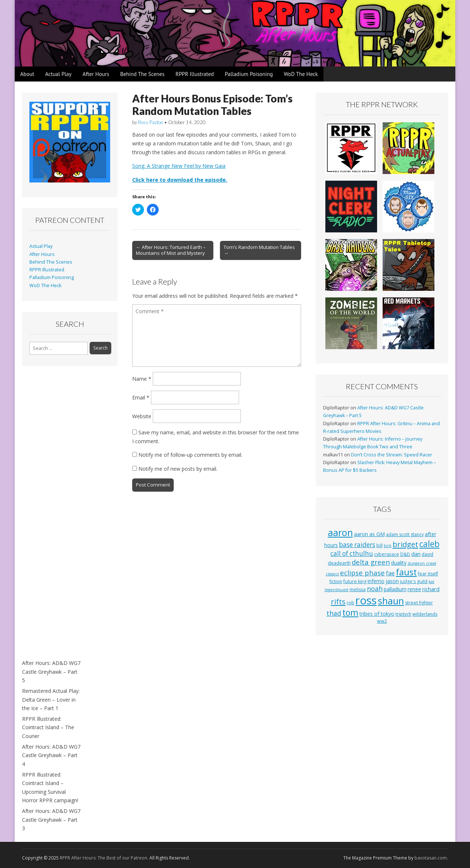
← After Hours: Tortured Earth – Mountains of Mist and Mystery (171, 250)
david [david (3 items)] (427, 554)
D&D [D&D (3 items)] (405, 554)
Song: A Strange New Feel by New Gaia (179, 166)
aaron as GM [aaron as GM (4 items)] (369, 534)
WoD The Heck (301, 74)
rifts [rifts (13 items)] (338, 602)
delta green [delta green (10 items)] (371, 562)
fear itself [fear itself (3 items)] (428, 574)
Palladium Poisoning (249, 74)
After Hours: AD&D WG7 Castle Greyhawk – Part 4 (51, 755)
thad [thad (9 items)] (334, 613)
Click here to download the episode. (180, 180)
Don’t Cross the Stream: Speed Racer (392, 455)
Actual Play (58, 74)
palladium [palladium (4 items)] (395, 589)
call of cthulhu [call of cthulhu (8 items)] (352, 554)
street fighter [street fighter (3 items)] (419, 603)
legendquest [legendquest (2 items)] (337, 590)
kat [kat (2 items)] (431, 582)
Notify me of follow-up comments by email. (190, 455)
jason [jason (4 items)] (392, 581)
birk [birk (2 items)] (388, 546)
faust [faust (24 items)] (406, 572)
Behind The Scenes (142, 74)
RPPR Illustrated (195, 74)
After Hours (96, 74)
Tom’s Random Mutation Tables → (259, 250)
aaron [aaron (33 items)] (340, 532)
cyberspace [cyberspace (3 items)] (387, 554)
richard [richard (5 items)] (431, 589)
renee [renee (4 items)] (414, 589)
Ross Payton (151, 122)
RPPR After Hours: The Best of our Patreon (104, 858)
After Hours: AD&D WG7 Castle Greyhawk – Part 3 (51, 820)
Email (141, 397)
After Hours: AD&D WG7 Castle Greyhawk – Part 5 (51, 672)
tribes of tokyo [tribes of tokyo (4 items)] (377, 614)
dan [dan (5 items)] (416, 554)
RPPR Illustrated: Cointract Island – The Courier (48, 727)
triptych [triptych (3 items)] (403, 614)
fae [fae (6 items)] (390, 573)
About (27, 74)
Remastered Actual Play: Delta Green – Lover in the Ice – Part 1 (51, 699)
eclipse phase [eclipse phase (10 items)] (362, 573)
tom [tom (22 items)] (350, 612)
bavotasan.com (431, 858)
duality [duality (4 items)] (399, 563)
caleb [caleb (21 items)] (429, 544)
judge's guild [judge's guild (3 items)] (414, 581)
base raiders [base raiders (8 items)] (357, 545)
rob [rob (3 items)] (350, 603)
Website (142, 416)
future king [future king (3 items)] (355, 581)
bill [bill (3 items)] (379, 545)
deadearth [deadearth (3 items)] (339, 563)
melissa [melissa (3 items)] (358, 589)
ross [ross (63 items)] (366, 600)
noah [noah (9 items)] (375, 589)
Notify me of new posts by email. (178, 469)
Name (142, 379)
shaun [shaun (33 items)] (391, 601)
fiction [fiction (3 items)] (336, 581)
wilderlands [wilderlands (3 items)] (425, 614)
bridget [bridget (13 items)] (405, 544)
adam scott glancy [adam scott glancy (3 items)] (405, 534)
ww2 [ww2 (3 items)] (382, 621)
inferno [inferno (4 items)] (376, 581)
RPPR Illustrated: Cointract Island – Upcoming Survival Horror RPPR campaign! (50, 788)
